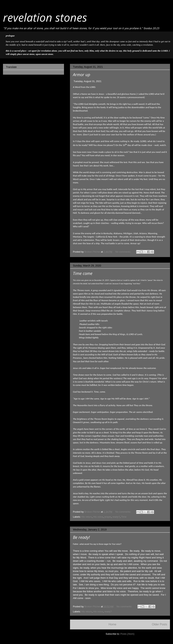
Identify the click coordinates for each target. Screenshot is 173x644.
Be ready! (81, 537)
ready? (116, 517)
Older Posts (160, 624)
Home (112, 624)
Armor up (82, 74)
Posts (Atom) (127, 634)
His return (87, 517)
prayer (108, 517)
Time (124, 517)
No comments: (123, 252)
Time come (83, 273)
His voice (98, 517)
